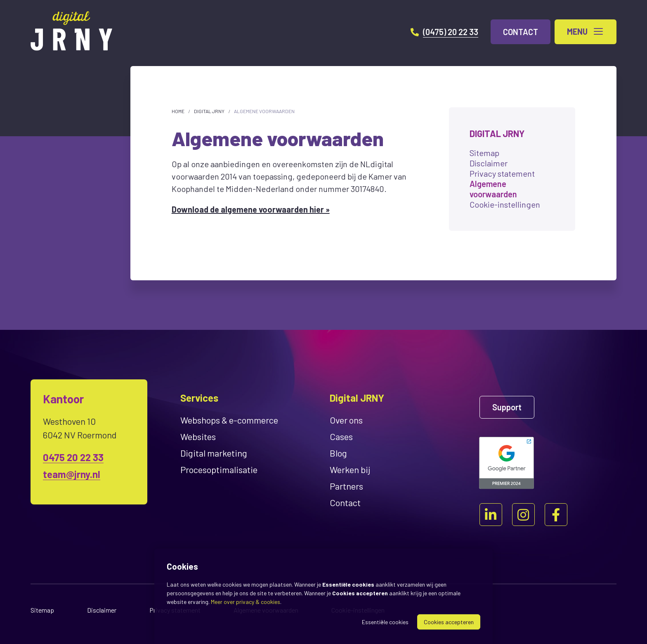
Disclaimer (489, 163)
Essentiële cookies (385, 622)
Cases (341, 436)
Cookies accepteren (449, 622)
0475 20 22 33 (73, 457)
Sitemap (484, 153)
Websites (198, 436)
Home (178, 111)
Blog (338, 453)
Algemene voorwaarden (264, 111)
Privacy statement (502, 173)
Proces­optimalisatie (219, 469)
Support (507, 407)
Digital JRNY (209, 111)
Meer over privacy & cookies (246, 602)
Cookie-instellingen (505, 204)
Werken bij (350, 469)
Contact (345, 502)
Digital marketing (214, 453)
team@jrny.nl (72, 474)
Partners (346, 486)
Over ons (346, 420)
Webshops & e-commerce (229, 420)
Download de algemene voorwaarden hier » (251, 209)
